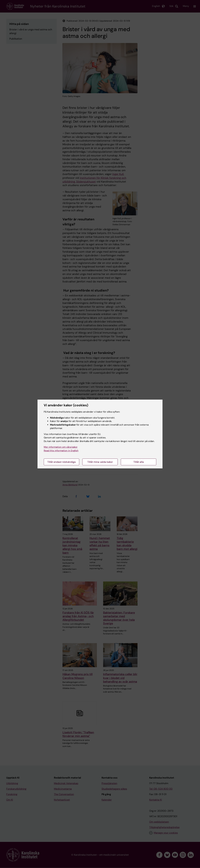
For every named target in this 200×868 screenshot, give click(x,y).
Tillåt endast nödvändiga (61, 462)
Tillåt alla (139, 462)
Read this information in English (61, 451)
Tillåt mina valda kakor (100, 462)
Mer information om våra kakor (61, 447)
